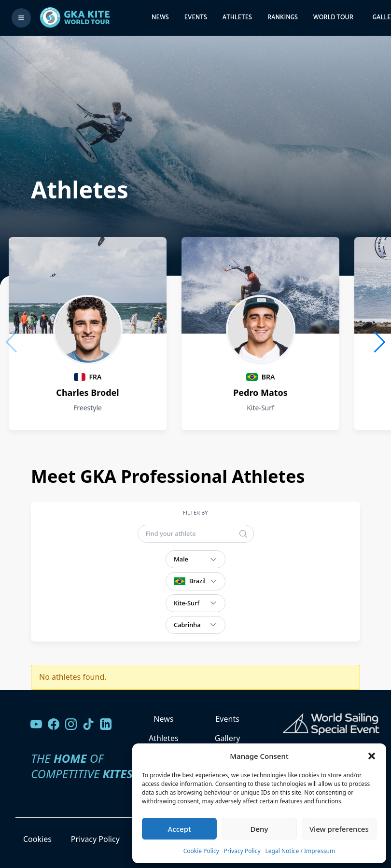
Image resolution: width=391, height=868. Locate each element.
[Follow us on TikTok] (88, 724)
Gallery (228, 738)
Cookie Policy (201, 851)
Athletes (237, 18)
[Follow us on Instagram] (71, 724)
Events (196, 18)
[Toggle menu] (21, 18)
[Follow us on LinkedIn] (106, 724)
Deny (259, 829)
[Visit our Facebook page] (54, 724)
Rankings (283, 18)
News (160, 18)
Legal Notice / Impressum (300, 851)
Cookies (37, 839)
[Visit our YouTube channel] (36, 724)
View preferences (339, 829)
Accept (180, 829)
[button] (372, 756)
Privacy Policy (242, 851)
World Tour (333, 18)
